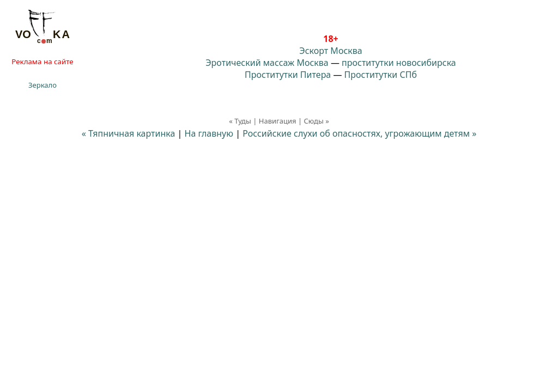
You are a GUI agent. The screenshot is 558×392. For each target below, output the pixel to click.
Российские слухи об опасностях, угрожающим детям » (359, 133)
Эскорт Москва (330, 51)
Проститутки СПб (381, 75)
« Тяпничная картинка (129, 133)
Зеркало (43, 85)
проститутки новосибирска (399, 63)
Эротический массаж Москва (267, 63)
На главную (209, 133)
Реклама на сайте (42, 62)
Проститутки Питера (288, 75)
